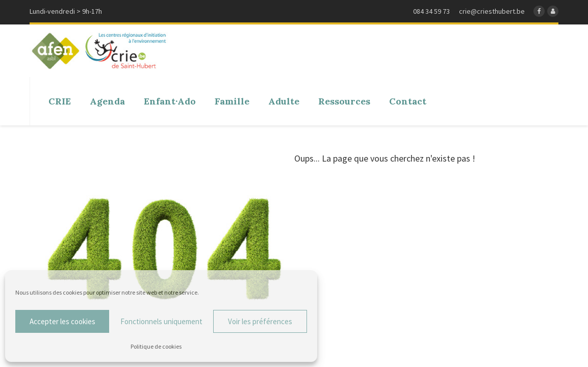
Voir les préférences (260, 321)
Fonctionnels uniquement (161, 321)
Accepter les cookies (62, 321)
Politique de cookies (156, 346)
